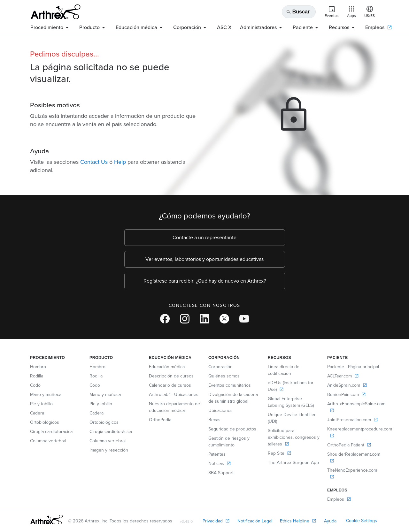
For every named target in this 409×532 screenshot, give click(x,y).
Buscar (298, 12)
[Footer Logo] (46, 520)
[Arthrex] (56, 12)
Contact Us (94, 162)
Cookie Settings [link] (362, 521)
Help (120, 162)
